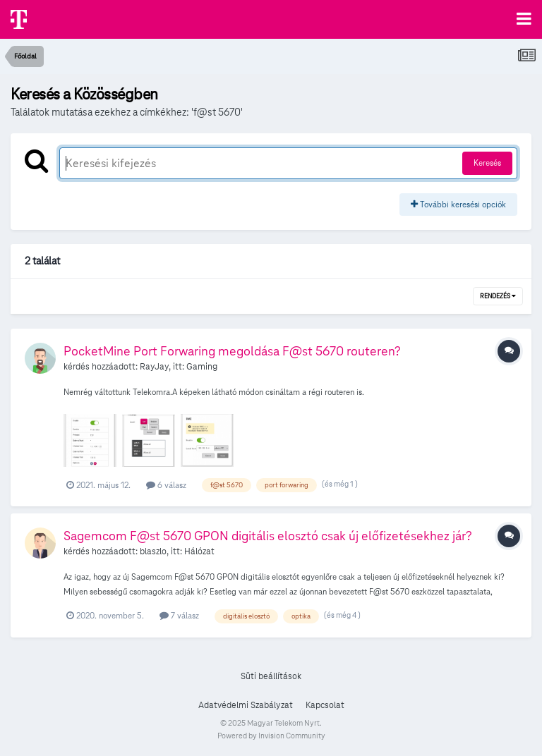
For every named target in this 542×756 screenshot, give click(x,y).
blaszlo (153, 551)
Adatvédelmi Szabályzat (246, 705)
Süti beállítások (271, 676)
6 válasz (166, 485)
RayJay (154, 367)
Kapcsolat (325, 705)
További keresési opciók (458, 204)
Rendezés (498, 296)
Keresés (487, 163)
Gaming (202, 367)
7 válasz (179, 615)
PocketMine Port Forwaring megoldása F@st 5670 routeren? (232, 351)
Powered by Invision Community (271, 736)
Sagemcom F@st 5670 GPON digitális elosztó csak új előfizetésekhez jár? (268, 536)
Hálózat (199, 551)
